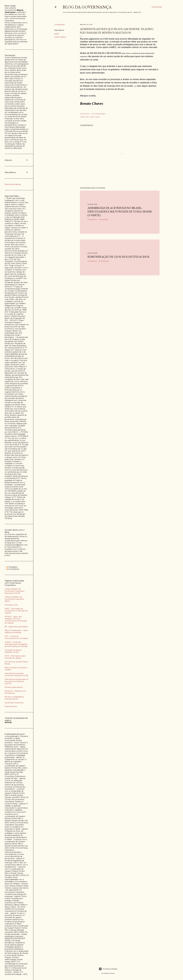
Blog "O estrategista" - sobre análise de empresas (16, 631)
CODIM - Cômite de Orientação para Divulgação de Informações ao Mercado (16, 644)
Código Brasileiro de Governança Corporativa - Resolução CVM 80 (15, 591)
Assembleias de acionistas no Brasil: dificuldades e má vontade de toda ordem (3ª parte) (120, 211)
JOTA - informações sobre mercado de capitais (15, 657)
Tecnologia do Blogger (108, 969)
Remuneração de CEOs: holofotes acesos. (119, 257)
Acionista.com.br (11, 605)
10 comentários (104, 261)
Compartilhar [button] (60, 25)
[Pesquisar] (157, 7)
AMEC (57, 34)
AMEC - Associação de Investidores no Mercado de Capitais (16, 611)
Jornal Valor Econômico (14, 703)
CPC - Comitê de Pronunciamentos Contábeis (16, 637)
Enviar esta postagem (98, 114)
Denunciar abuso (13, 184)
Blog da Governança (87, 7)
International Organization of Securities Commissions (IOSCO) (16, 681)
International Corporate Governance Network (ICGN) (16, 675)
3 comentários (103, 219)
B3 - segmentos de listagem (16, 627)
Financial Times (11, 706)
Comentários (13, 569)
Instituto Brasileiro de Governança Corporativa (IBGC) (14, 599)
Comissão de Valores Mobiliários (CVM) (13, 651)
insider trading (60, 37)
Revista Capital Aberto (14, 687)
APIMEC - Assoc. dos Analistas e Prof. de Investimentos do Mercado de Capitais (16, 620)
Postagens (12, 567)
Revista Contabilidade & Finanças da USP (14, 698)
